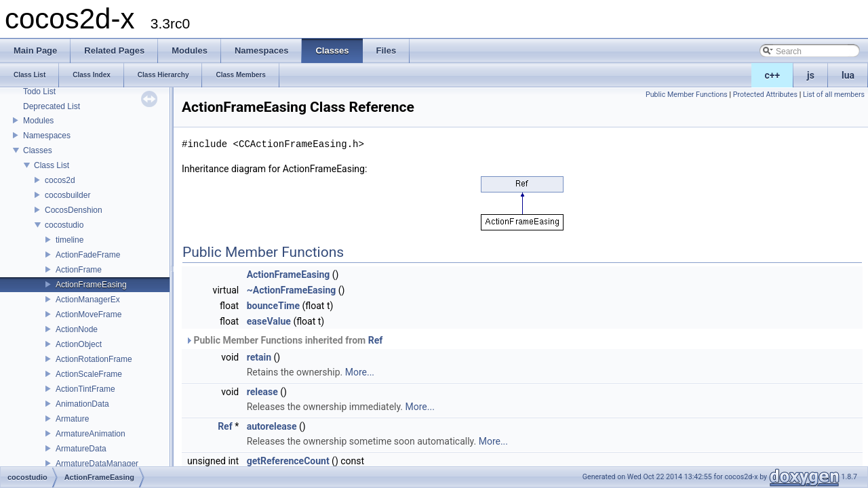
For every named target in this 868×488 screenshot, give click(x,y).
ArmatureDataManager (97, 464)
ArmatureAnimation (91, 434)
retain (259, 357)
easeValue (269, 321)
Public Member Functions (687, 95)
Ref (376, 340)
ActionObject (79, 344)
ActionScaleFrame (89, 374)
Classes (38, 150)
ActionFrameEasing (91, 285)
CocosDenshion (74, 210)
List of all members (834, 95)
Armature (72, 419)
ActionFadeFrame (88, 255)
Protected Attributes (765, 95)
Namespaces (47, 136)
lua (848, 75)
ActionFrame (79, 270)
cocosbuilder (67, 195)
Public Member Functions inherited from (284, 340)
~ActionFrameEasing (292, 290)
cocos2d (60, 180)
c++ (773, 75)
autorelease (272, 426)
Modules (38, 121)
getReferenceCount (288, 461)
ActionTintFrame (85, 389)
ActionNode (77, 329)
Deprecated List (52, 106)
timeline (70, 240)
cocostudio (64, 225)
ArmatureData (81, 449)
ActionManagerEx (88, 300)
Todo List (39, 91)
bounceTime (273, 306)
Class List (52, 165)
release (262, 392)
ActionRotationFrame (94, 359)
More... (360, 372)
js (811, 75)
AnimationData (82, 404)
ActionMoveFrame (88, 314)
